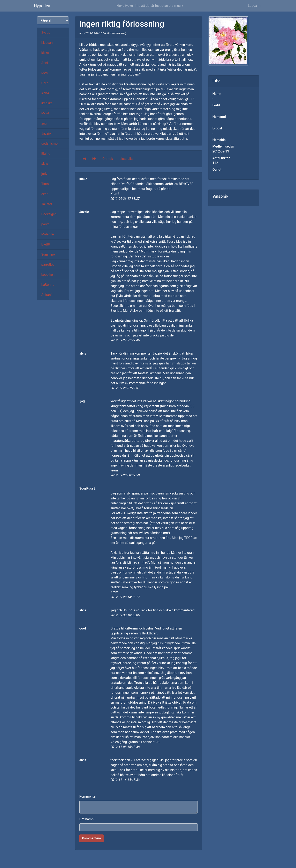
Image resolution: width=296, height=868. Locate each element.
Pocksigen (49, 214)
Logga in (254, 6)
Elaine (46, 154)
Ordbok (108, 159)
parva (45, 224)
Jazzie (46, 133)
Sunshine (48, 254)
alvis (45, 164)
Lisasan (47, 43)
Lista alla (126, 159)
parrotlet (47, 265)
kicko (45, 53)
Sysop (46, 33)
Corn (45, 83)
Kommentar (88, 796)
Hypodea (42, 6)
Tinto (45, 184)
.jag (44, 123)
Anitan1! (47, 295)
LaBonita (48, 285)
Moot (45, 113)
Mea (45, 73)
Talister (47, 204)
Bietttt (46, 244)
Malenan (48, 234)
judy (44, 174)
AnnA (45, 93)
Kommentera (91, 838)
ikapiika (47, 103)
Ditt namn (86, 819)
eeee (45, 194)
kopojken (48, 275)
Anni (45, 63)
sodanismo (49, 144)
